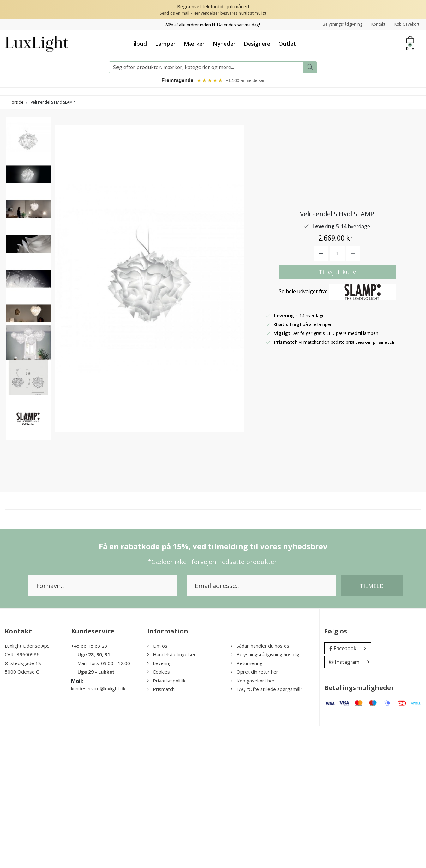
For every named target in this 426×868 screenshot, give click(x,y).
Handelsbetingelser (171, 797)
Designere (257, 44)
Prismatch (161, 832)
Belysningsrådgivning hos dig (265, 797)
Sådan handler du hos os (260, 788)
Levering (159, 806)
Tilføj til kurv (337, 344)
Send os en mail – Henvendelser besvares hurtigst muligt (213, 13)
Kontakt (374, 24)
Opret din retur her (255, 814)
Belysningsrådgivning (336, 24)
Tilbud (138, 44)
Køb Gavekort (405, 24)
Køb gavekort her (253, 823)
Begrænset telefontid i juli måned (213, 6)
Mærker (194, 44)
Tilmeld (372, 728)
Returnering (247, 806)
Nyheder (224, 44)
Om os (157, 788)
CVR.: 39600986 (22, 797)
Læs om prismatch (376, 414)
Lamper (165, 44)
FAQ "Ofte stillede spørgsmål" (267, 832)
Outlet (287, 44)
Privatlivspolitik (166, 823)
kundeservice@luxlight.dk (98, 831)
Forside (17, 103)
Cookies (159, 814)
